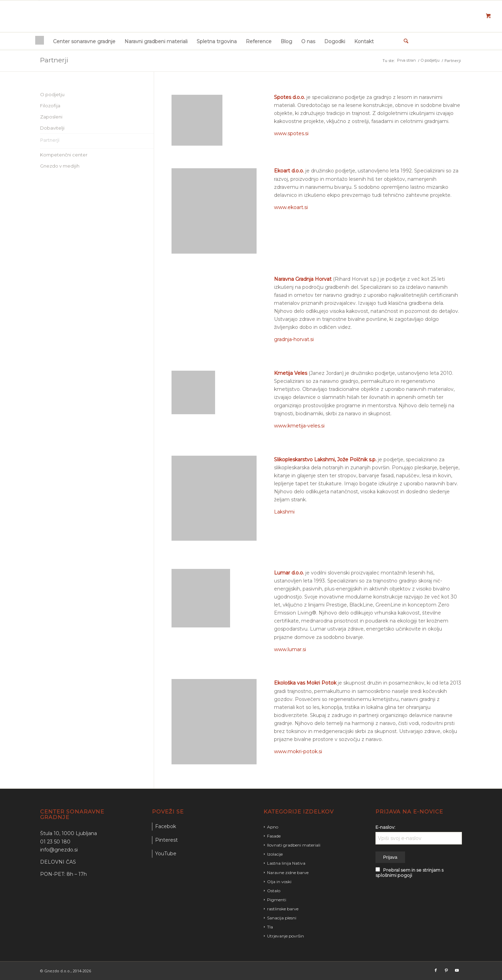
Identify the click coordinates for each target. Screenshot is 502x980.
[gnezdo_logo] (39, 16)
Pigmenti (277, 900)
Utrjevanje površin (286, 936)
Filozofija (50, 106)
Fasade (274, 836)
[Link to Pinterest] (446, 970)
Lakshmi (284, 512)
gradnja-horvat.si (294, 339)
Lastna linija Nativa (286, 863)
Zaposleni (51, 117)
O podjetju (52, 94)
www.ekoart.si (291, 207)
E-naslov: (385, 827)
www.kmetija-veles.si (299, 426)
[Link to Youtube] (457, 970)
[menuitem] (40, 41)
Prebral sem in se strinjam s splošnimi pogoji (409, 873)
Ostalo (274, 891)
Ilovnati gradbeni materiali (294, 845)
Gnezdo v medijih (60, 166)
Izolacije (275, 854)
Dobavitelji (52, 128)
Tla (270, 927)
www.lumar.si (290, 649)
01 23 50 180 (55, 842)
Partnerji (54, 60)
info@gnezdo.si (59, 850)
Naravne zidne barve (288, 873)
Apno (273, 827)
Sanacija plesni (282, 918)
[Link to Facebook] (436, 970)
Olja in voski (279, 882)
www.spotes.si (291, 133)
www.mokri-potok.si (298, 751)
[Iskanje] (404, 41)
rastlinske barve (283, 909)
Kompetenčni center (64, 155)
